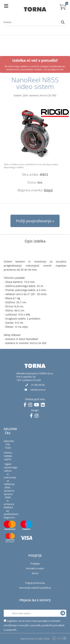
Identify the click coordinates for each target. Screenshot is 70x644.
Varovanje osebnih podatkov (35, 588)
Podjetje (35, 564)
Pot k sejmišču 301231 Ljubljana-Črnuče (29, 378)
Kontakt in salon (35, 568)
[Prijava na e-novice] (63, 613)
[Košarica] (63, 6)
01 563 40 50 (38, 385)
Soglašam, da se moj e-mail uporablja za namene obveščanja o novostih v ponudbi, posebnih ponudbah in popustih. (34, 625)
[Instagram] (31, 405)
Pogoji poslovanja (35, 583)
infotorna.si (38, 390)
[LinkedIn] (44, 405)
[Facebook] (26, 405)
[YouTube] (37, 405)
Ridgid (48, 190)
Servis (35, 573)
